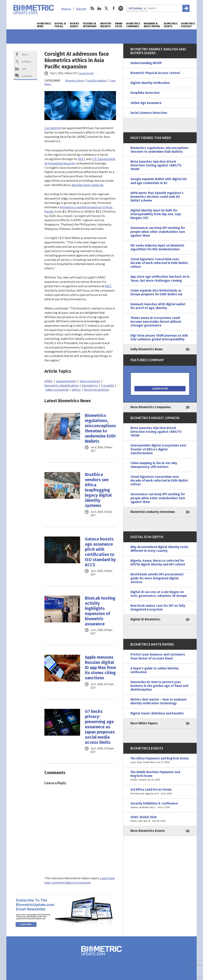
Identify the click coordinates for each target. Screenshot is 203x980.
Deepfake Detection (145, 93)
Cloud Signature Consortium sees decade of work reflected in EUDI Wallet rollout (159, 263)
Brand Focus (119, 25)
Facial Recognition (96, 81)
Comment (27, 76)
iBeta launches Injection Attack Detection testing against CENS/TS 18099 (156, 165)
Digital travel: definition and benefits (157, 713)
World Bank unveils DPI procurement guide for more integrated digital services (157, 578)
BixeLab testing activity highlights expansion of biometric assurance (100, 611)
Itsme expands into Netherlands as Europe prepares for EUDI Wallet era (156, 292)
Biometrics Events (171, 25)
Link (24, 69)
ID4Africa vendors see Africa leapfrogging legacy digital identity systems (98, 490)
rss (92, 8)
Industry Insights (106, 25)
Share (25, 54)
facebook (114, 8)
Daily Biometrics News (147, 349)
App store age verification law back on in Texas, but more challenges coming (160, 279)
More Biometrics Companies (151, 407)
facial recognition (96, 389)
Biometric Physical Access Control (155, 73)
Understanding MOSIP (146, 63)
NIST (82, 159)
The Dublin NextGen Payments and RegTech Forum (160, 776)
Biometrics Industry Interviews (153, 512)
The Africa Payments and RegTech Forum (160, 760)
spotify (121, 8)
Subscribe (81, 9)
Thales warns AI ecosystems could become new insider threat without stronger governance (156, 322)
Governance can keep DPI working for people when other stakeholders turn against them (158, 232)
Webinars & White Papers (152, 25)
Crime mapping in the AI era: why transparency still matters (154, 465)
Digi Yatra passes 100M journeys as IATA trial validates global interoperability (159, 337)
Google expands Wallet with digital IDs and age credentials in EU (159, 181)
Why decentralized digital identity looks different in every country (159, 549)
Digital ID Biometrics (145, 619)
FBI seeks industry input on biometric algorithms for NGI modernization (157, 247)
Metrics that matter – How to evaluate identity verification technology (158, 701)
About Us (66, 9)
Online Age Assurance (146, 103)
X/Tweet (26, 61)
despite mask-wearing (87, 185)
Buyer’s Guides (74, 25)
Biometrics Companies (133, 25)
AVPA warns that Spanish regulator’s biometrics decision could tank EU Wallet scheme (157, 197)
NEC (108, 286)
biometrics (90, 385)
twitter (106, 8)
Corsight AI (53, 128)
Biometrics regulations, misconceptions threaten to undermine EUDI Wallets (100, 428)
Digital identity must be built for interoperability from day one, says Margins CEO (156, 214)
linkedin (99, 8)
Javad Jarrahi (86, 73)
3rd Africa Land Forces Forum (160, 792)
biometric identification (61, 385)
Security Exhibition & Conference (160, 805)
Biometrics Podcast (188, 25)
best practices (90, 381)
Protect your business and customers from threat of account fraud (158, 656)
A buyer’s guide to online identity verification (155, 670)
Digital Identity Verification (150, 83)
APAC (49, 381)
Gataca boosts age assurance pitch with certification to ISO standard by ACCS (100, 552)
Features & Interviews (90, 25)
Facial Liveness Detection (149, 113)
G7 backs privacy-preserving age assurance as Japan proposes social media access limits (100, 727)
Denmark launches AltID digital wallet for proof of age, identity (158, 306)
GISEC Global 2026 (160, 819)
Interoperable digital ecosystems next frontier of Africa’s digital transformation (158, 449)
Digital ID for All (60, 25)
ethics (76, 389)
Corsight (107, 385)
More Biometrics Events (148, 831)
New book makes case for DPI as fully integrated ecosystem (158, 608)
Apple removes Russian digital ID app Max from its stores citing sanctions (100, 668)
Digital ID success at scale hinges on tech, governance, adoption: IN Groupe (159, 594)
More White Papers (144, 723)
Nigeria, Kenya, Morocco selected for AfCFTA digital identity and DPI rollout (158, 563)
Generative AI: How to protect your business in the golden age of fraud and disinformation (159, 686)
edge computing (57, 389)
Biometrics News (44, 25)
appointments (66, 381)
